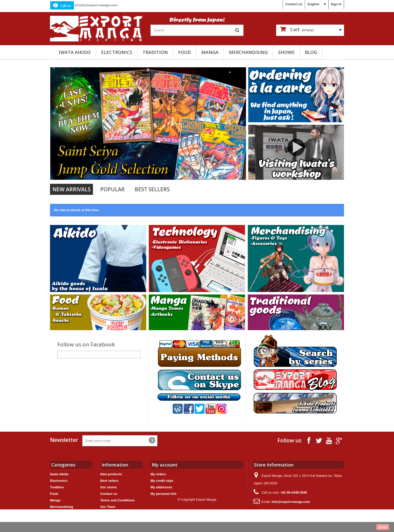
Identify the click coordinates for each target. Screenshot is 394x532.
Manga (210, 52)
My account (165, 465)
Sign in (336, 4)
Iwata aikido (75, 52)
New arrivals (71, 189)
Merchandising (248, 52)
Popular (113, 189)
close (383, 527)
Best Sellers (152, 189)
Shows (286, 52)
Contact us (294, 4)
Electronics (117, 52)
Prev (224, 171)
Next (237, 171)
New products (111, 474)
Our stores (109, 487)
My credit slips (162, 481)
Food (185, 52)
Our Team (108, 507)
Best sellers (109, 481)
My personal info (163, 494)
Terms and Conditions (117, 500)
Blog (311, 52)
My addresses (161, 487)
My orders (158, 474)
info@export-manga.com (98, 5)
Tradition (155, 52)
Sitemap (107, 513)
